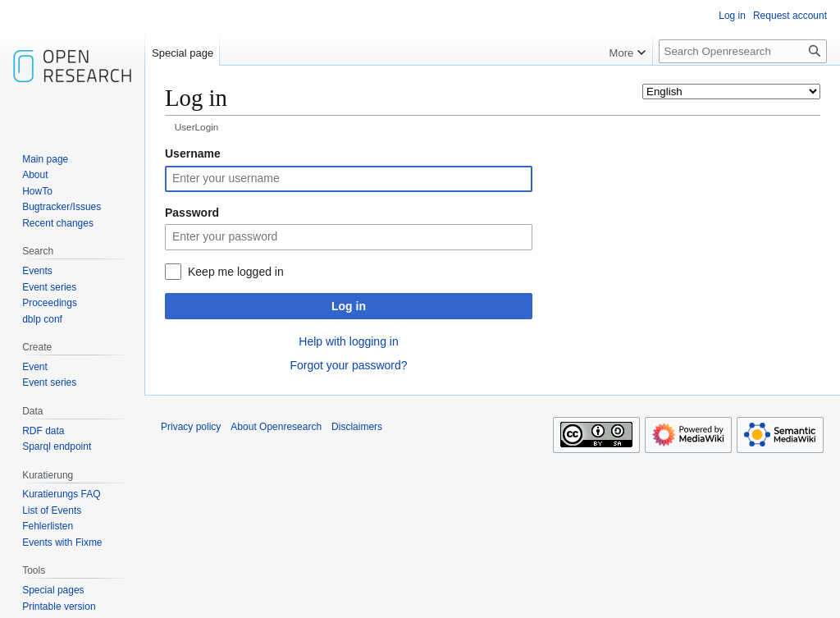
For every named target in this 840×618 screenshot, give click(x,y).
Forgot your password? (348, 365)
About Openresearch (276, 427)
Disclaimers (357, 427)
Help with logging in (348, 341)
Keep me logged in (236, 272)
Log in (349, 306)
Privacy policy (191, 427)
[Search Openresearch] (743, 51)
